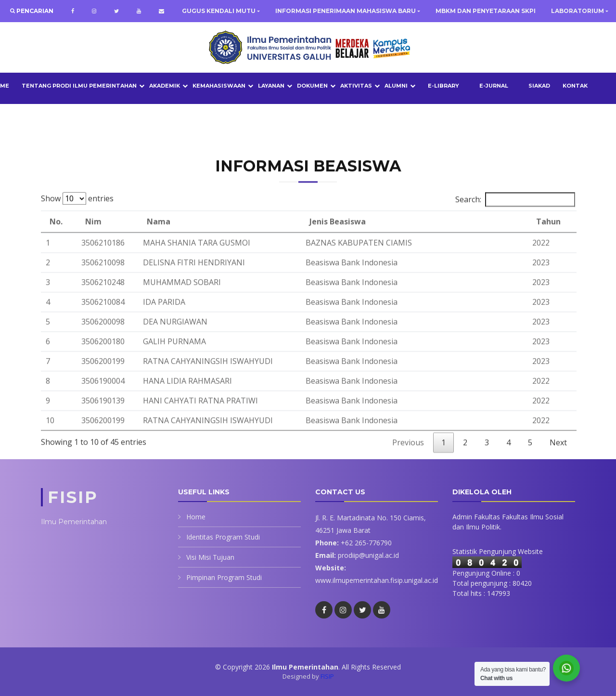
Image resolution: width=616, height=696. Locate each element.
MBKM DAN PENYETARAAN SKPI (486, 11)
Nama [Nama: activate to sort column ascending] (159, 240)
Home (196, 517)
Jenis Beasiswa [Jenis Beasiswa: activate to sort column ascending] (338, 240)
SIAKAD (539, 86)
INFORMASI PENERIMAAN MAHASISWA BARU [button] (346, 11)
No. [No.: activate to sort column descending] (56, 240)
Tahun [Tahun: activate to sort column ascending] (548, 240)
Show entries (77, 217)
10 (50, 438)
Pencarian (34, 11)
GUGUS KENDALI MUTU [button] (219, 11)
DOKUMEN (312, 86)
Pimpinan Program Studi (224, 577)
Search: (515, 218)
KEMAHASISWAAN (219, 86)
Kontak (575, 86)
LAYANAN (271, 86)
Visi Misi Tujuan (210, 557)
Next (558, 461)
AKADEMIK (165, 86)
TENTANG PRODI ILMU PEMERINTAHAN (79, 86)
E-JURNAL (494, 86)
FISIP (327, 676)
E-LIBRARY (443, 86)
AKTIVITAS (356, 86)
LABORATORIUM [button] (577, 11)
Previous (408, 461)
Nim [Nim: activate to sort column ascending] (93, 240)
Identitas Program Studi (223, 537)
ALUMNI (396, 86)
